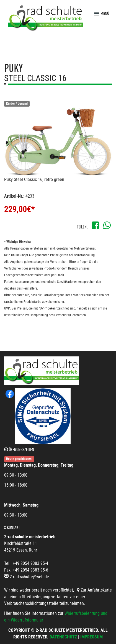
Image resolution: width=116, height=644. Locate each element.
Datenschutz (63, 637)
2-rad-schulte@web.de (29, 577)
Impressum (91, 637)
